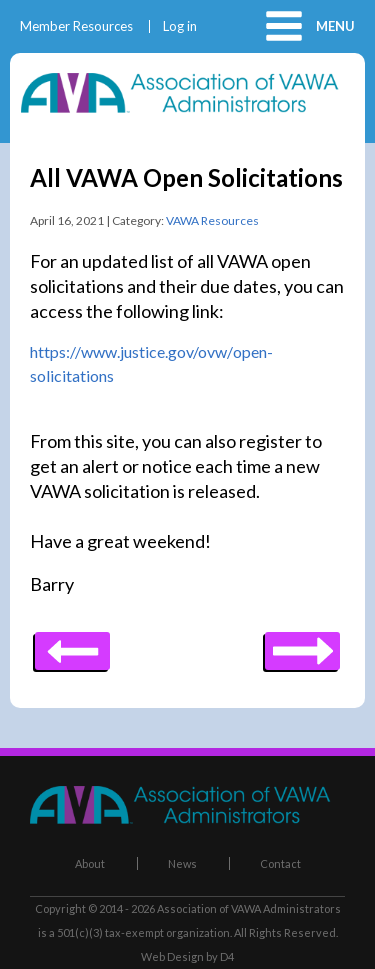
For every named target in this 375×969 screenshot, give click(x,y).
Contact (280, 863)
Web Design (172, 956)
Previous (302, 644)
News (182, 863)
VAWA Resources (212, 220)
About (90, 863)
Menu (335, 26)
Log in (180, 26)
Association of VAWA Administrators (249, 908)
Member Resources (76, 26)
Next (72, 644)
